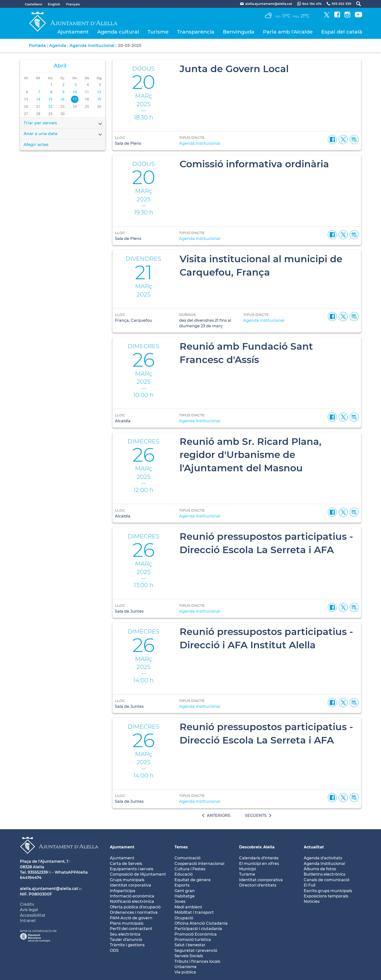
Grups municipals (127, 880)
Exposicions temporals (326, 896)
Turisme (158, 32)
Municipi (247, 869)
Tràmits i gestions (127, 945)
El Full (310, 885)
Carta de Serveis (126, 864)
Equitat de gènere (193, 880)
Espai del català (342, 32)
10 (75, 92)
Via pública (185, 972)
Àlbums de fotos (320, 869)
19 (99, 99)
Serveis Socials (189, 956)
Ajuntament (73, 32)
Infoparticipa (123, 891)
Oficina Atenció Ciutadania (201, 923)
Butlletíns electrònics (325, 874)
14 (38, 99)
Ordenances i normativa (134, 912)
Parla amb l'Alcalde (288, 32)
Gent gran (185, 891)
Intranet (28, 921)
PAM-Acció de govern (131, 918)
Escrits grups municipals (328, 891)
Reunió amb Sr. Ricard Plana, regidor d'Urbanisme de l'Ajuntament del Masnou (251, 455)
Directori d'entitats (258, 885)
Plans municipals (127, 923)
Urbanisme (186, 967)
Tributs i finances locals (197, 961)
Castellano (33, 4)
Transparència (196, 32)
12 (99, 92)
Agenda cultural (118, 32)
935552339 (38, 872)
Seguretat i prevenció (196, 950)
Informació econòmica (132, 896)
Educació (184, 874)
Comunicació (187, 858)
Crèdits (27, 904)
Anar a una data (63, 134)
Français (73, 4)
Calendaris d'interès (259, 858)
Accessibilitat (33, 915)
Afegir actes (36, 144)
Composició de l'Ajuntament (138, 874)
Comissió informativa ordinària (254, 164)
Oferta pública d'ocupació (135, 907)
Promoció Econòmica (196, 934)
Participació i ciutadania (198, 929)
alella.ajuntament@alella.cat (49, 889)
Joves (180, 901)
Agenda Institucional (324, 864)
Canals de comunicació (327, 880)
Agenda (58, 45)
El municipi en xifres (259, 864)
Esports (182, 885)
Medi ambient (188, 907)
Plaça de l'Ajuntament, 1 (44, 861)
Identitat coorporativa (261, 880)
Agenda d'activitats (323, 858)
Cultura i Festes (190, 869)
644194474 (31, 878)
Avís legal (29, 910)
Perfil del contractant (131, 929)
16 (63, 99)
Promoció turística (193, 940)
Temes (181, 847)
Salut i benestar (190, 945)
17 (75, 99)
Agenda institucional (92, 45)
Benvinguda (239, 32)
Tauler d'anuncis (126, 940)
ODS (114, 950)
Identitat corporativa (130, 885)
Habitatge (185, 896)
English (54, 4)
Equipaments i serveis (132, 869)
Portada (37, 45)
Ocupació (184, 918)
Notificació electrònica (132, 901)
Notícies (312, 901)
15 (50, 99)
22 (50, 107)
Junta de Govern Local (234, 69)
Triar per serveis (63, 123)
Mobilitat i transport (194, 912)
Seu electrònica (125, 934)
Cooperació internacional (199, 864)
